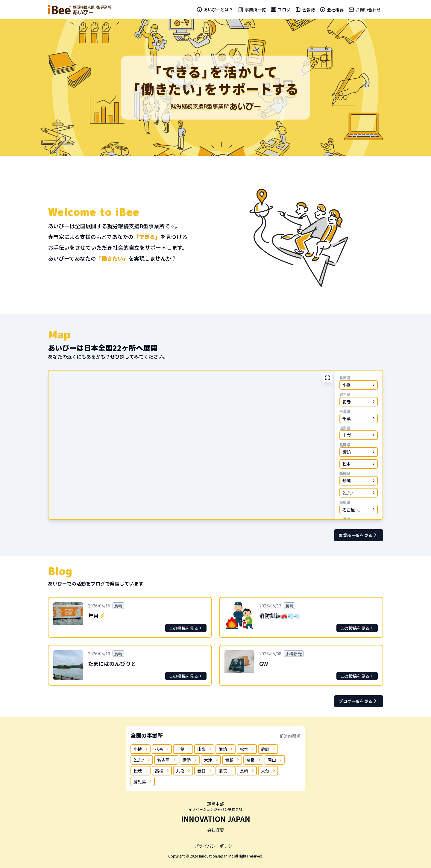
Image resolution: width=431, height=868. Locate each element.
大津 (211, 760)
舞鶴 (233, 760)
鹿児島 (143, 781)
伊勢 (190, 760)
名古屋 (167, 760)
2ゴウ (142, 760)
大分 (269, 771)
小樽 (141, 749)
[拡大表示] (327, 378)
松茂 (141, 771)
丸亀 (184, 771)
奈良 (254, 760)
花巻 (162, 749)
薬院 (226, 771)
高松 (162, 771)
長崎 (247, 771)
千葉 (184, 749)
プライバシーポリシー (215, 846)
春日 (205, 771)
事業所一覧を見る (359, 535)
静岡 (269, 749)
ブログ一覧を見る (359, 701)
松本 (247, 749)
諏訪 (226, 749)
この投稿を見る (186, 628)
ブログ (280, 10)
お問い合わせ (365, 10)
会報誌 (305, 10)
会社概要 (332, 10)
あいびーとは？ (215, 10)
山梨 (205, 749)
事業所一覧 (252, 10)
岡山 (275, 760)
